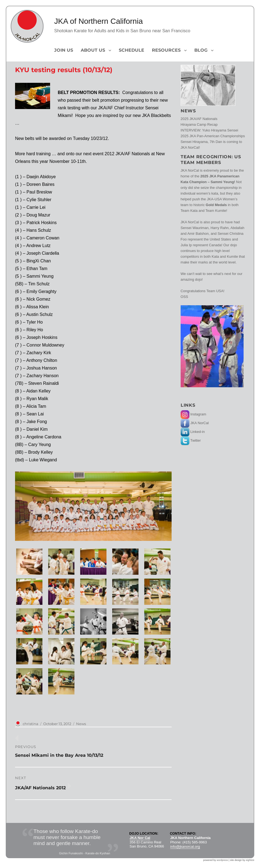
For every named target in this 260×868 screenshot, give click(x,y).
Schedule (132, 50)
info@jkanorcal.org (185, 847)
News (81, 724)
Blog (201, 50)
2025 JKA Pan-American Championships (213, 136)
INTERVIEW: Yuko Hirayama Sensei (209, 130)
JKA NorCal (195, 423)
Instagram (193, 414)
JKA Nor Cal (140, 838)
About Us (93, 50)
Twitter (191, 440)
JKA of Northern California (99, 21)
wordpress (223, 860)
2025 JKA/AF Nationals (199, 119)
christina (31, 724)
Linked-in (193, 432)
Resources (166, 50)
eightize (250, 860)
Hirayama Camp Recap (199, 124)
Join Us (64, 50)
